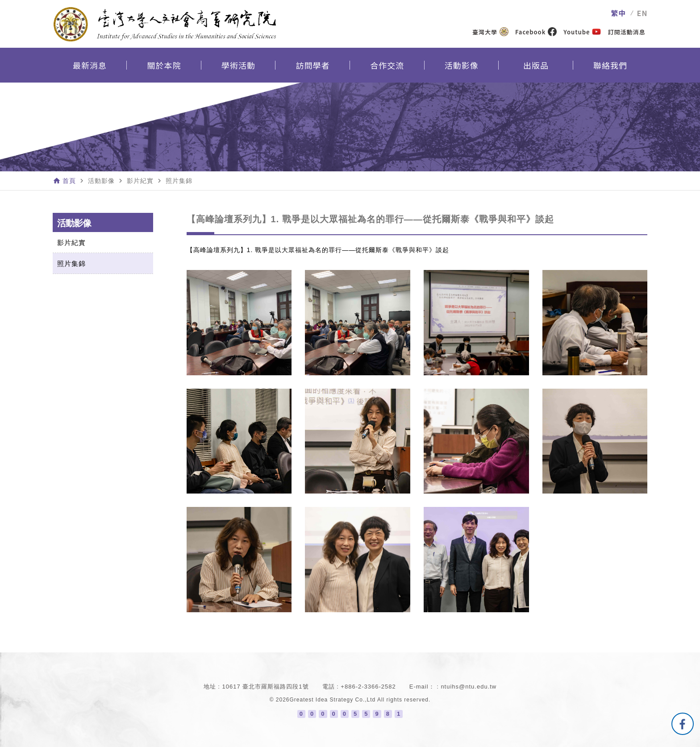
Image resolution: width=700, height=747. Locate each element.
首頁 (69, 181)
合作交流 (387, 65)
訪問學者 (313, 65)
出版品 (536, 65)
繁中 (619, 13)
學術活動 (238, 65)
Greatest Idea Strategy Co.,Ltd (333, 700)
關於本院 (164, 65)
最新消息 (90, 65)
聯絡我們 (610, 65)
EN (642, 13)
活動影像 (462, 65)
